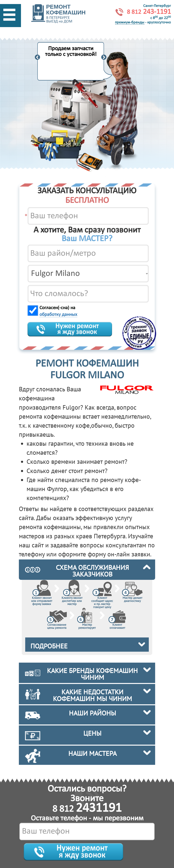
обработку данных (58, 315)
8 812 (87, 809)
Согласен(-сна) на (58, 311)
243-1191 (149, 12)
